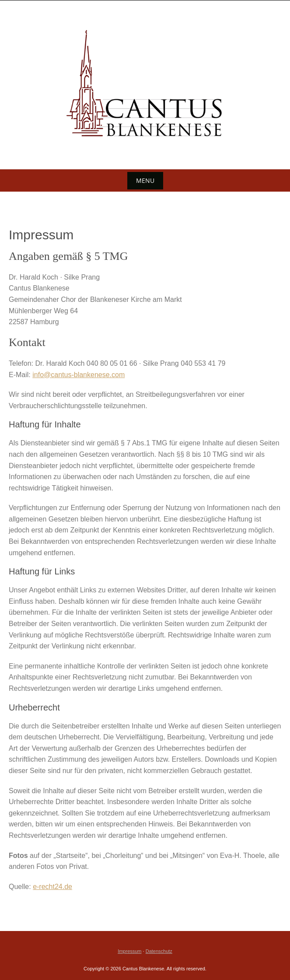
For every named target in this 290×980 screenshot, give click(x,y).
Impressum (129, 951)
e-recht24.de (52, 887)
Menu (145, 180)
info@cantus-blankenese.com (79, 375)
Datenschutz (159, 951)
